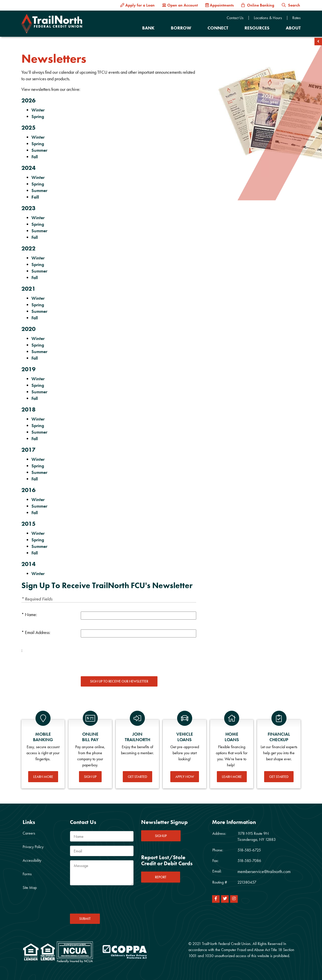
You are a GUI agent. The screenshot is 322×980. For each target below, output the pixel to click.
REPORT (161, 877)
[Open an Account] (180, 5)
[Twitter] (225, 899)
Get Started (137, 777)
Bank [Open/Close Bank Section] (148, 28)
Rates (296, 18)
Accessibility (32, 860)
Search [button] (291, 5)
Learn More (43, 777)
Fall (35, 157)
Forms (27, 874)
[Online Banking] (258, 5)
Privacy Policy (33, 847)
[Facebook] (216, 899)
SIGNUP (161, 836)
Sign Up (90, 777)
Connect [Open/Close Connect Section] (218, 28)
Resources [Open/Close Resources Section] (257, 28)
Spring (38, 116)
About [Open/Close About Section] (293, 28)
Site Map (30, 888)
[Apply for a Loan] (137, 5)
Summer (40, 150)
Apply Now (185, 777)
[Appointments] (219, 5)
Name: (31, 614)
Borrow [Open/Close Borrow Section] (181, 28)
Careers (29, 833)
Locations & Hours (268, 18)
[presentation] (119, 657)
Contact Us (235, 18)
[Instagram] (234, 899)
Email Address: (38, 632)
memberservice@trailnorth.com (264, 871)
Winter (38, 110)
